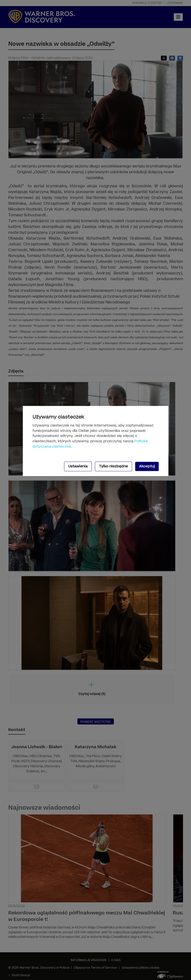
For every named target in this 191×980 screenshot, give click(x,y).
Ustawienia (78, 466)
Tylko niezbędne (113, 466)
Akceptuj (147, 466)
